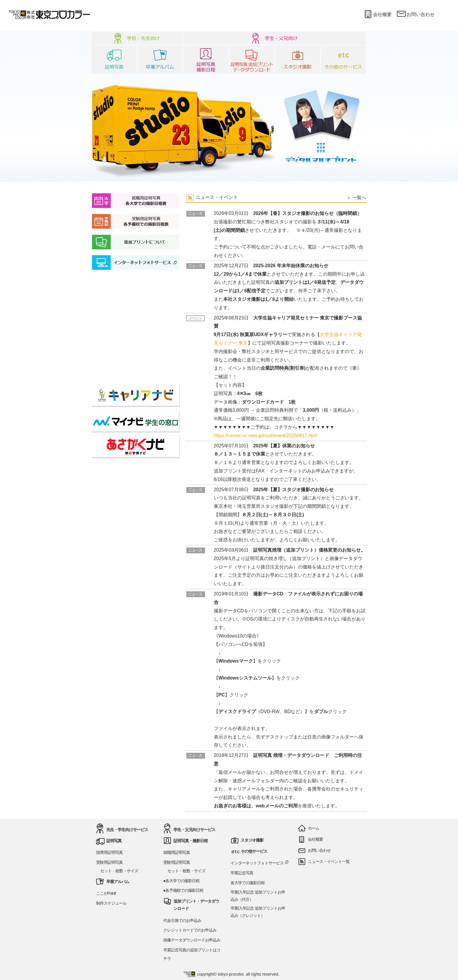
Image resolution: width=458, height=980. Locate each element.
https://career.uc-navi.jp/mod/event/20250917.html (266, 436)
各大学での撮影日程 (248, 883)
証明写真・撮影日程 (191, 841)
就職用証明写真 (177, 852)
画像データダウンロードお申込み (192, 940)
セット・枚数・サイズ (119, 871)
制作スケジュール (111, 903)
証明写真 (114, 841)
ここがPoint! (106, 893)
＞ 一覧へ (356, 198)
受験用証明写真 (109, 862)
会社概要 (377, 14)
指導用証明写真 (109, 852)
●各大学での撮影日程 (181, 881)
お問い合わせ (416, 14)
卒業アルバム (118, 882)
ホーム (314, 828)
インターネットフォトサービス (260, 863)
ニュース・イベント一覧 (329, 861)
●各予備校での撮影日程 (183, 890)
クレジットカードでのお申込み (190, 930)
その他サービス (254, 851)
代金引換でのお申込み (182, 920)
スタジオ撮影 (252, 840)
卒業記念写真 (242, 873)
